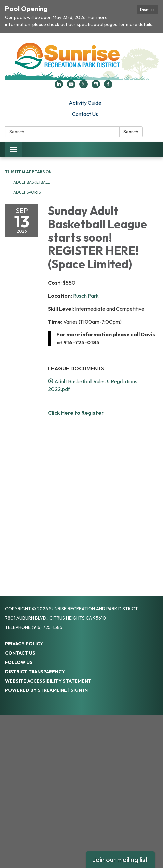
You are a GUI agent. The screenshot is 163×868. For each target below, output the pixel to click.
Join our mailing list (120, 860)
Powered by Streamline (36, 690)
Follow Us (19, 662)
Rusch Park (86, 296)
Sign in (79, 690)
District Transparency (35, 672)
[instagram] (96, 86)
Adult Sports (27, 192)
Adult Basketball (32, 182)
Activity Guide (85, 103)
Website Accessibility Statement (48, 681)
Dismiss (147, 9)
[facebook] (108, 86)
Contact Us (85, 114)
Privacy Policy (24, 644)
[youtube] (71, 86)
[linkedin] (59, 86)
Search (131, 132)
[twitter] (83, 86)
